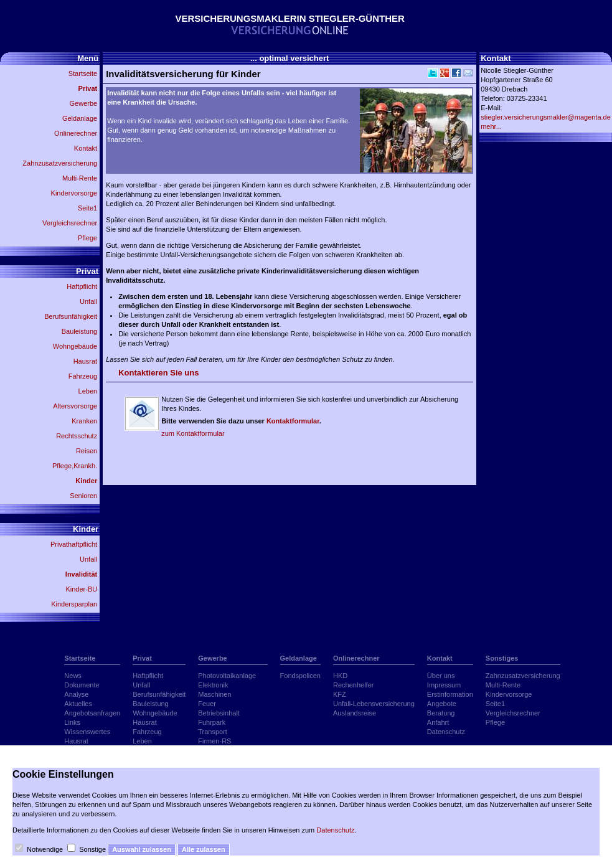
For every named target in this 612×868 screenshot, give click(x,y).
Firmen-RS (214, 741)
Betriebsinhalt (219, 713)
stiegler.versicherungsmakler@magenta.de (546, 117)
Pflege (87, 238)
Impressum (444, 685)
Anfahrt (438, 722)
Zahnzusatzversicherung (60, 163)
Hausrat (86, 361)
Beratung (441, 713)
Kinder (86, 481)
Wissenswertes (87, 732)
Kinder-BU (81, 589)
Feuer (207, 704)
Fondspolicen (300, 676)
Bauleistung (80, 331)
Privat (88, 88)
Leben (88, 391)
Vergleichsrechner (70, 223)
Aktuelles (78, 704)
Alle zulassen (204, 849)
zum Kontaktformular (193, 433)
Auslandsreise (355, 713)
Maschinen (214, 694)
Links (72, 722)
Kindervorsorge (74, 193)
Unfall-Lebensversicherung (374, 704)
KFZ (340, 694)
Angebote (442, 704)
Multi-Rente (80, 178)
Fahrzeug (83, 376)
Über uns (441, 676)
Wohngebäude (75, 346)
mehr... (491, 126)
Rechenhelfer (353, 685)
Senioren (83, 496)
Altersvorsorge (75, 406)
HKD (340, 676)
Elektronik (213, 685)
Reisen (87, 451)
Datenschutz (446, 732)
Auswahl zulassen (142, 849)
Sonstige (92, 849)
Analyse (76, 694)
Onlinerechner (76, 133)
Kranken (84, 421)
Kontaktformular (293, 421)
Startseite (83, 73)
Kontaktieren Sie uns (158, 373)
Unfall (88, 301)
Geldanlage (80, 118)
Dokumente (82, 685)
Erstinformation (450, 694)
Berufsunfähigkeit (71, 316)
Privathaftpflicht (74, 544)
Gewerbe (84, 103)
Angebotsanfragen (92, 713)
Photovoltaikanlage (227, 676)
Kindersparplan (74, 604)
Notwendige (45, 849)
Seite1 (87, 208)
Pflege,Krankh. (75, 466)
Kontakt (86, 148)
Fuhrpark (212, 722)
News (73, 676)
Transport (213, 732)
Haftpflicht (82, 286)
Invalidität (81, 574)
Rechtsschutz (77, 436)
